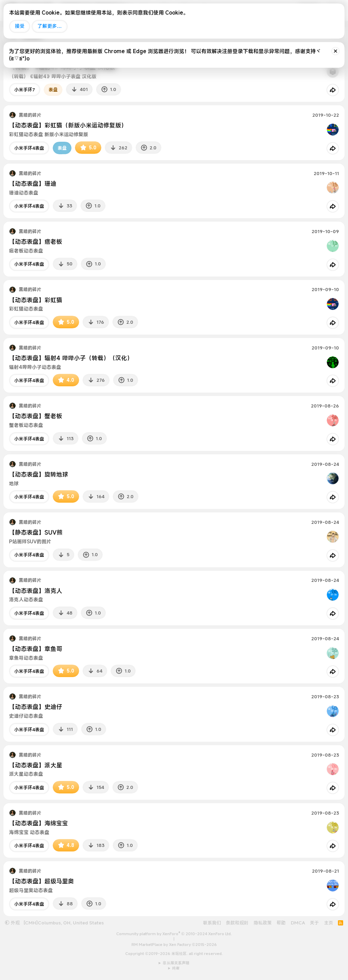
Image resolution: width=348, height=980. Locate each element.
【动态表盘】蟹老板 (36, 416)
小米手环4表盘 (29, 148)
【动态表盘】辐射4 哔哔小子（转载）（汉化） (71, 358)
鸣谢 (176, 968)
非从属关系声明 (176, 963)
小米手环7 (25, 90)
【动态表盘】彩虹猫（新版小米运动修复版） (68, 125)
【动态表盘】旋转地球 (39, 474)
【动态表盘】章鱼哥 (36, 649)
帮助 (281, 923)
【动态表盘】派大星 (36, 765)
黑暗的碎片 (30, 115)
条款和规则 (237, 923)
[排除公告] (336, 51)
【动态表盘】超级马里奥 (41, 881)
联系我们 (212, 923)
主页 (329, 923)
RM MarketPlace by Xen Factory (174, 945)
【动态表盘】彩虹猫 (36, 300)
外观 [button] (12, 923)
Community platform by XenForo (174, 934)
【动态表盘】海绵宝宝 (39, 823)
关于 (314, 923)
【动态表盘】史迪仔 (36, 707)
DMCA (298, 923)
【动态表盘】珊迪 (33, 184)
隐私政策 (263, 923)
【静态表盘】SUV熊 (36, 532)
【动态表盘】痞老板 (36, 242)
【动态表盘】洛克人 (36, 591)
